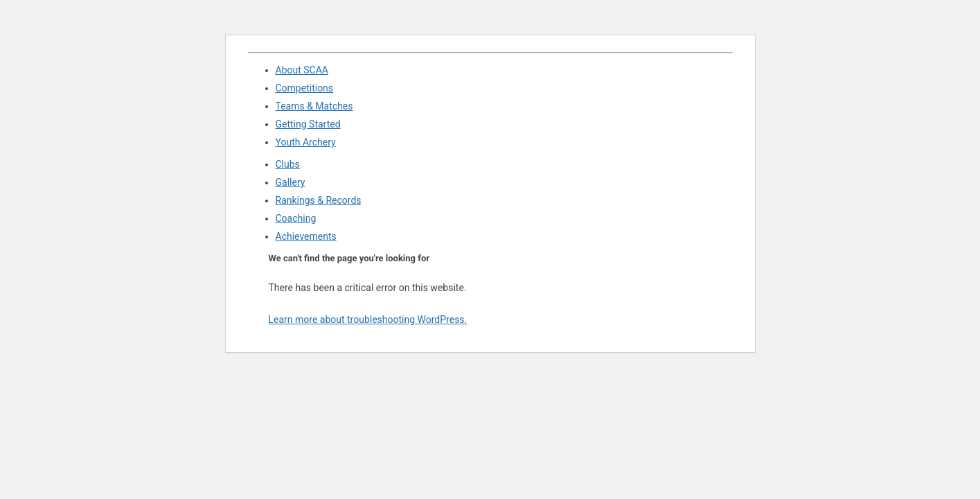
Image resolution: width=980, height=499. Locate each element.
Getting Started (308, 124)
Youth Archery (306, 142)
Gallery (291, 182)
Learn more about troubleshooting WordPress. (368, 319)
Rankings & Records (319, 200)
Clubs (288, 164)
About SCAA (302, 70)
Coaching (296, 218)
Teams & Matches (314, 106)
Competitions (305, 88)
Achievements (306, 236)
